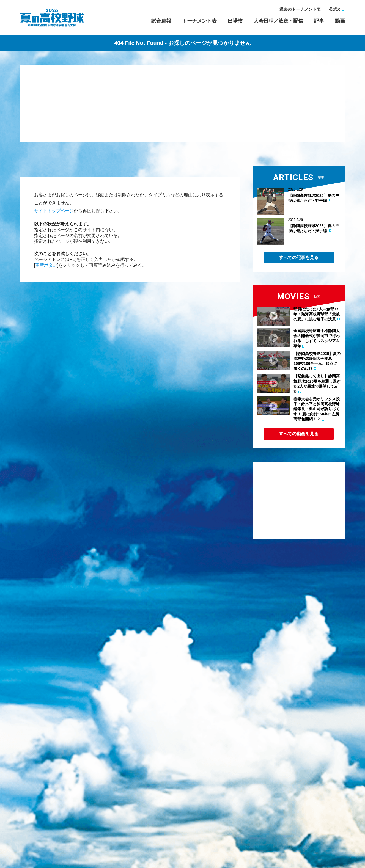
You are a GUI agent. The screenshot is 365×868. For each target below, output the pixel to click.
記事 (319, 21)
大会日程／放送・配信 (278, 21)
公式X (334, 9)
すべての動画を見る (299, 434)
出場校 (235, 21)
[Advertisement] (183, 103)
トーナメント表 (199, 21)
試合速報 (161, 21)
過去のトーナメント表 (300, 9)
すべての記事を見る (299, 257)
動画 (340, 21)
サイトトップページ (54, 211)
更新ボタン (46, 265)
